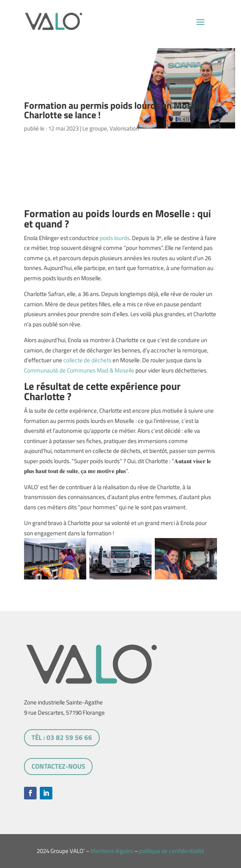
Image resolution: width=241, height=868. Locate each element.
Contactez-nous (58, 766)
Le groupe (95, 128)
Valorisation (124, 128)
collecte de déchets (87, 360)
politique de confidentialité (172, 851)
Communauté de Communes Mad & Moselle (80, 370)
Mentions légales (112, 851)
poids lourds (115, 238)
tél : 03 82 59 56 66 (62, 738)
